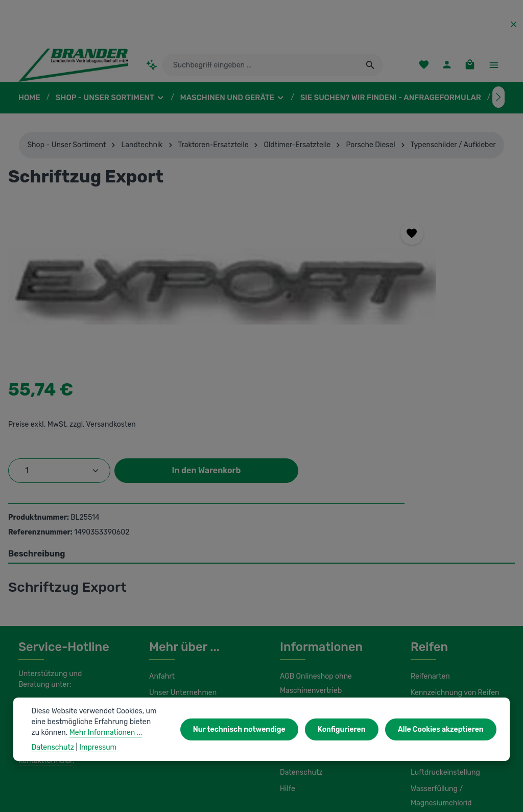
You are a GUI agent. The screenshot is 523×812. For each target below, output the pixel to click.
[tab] (261, 434)
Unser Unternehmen (181, 573)
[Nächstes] (498, 105)
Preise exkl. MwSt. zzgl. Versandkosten (378, 265)
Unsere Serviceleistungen (190, 589)
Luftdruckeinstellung (443, 638)
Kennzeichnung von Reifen (453, 573)
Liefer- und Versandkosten (322, 604)
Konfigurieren (348, 729)
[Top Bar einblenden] (494, 69)
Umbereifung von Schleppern (457, 589)
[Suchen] (371, 69)
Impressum (298, 620)
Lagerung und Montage (448, 622)
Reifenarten (429, 556)
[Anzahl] (367, 311)
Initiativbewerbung (309, 636)
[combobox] (261, 69)
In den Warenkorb (408, 344)
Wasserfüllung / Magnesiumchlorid (440, 662)
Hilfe (287, 669)
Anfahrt (161, 556)
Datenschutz (300, 653)
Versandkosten (320, 786)
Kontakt (161, 606)
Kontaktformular (44, 640)
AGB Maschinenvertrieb (318, 587)
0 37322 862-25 (54, 586)
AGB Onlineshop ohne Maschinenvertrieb (315, 564)
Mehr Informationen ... (67, 732)
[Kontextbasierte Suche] (151, 69)
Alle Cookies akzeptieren (443, 729)
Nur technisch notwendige (250, 729)
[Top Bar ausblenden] (514, 24)
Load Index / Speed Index (451, 606)
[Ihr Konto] (446, 69)
